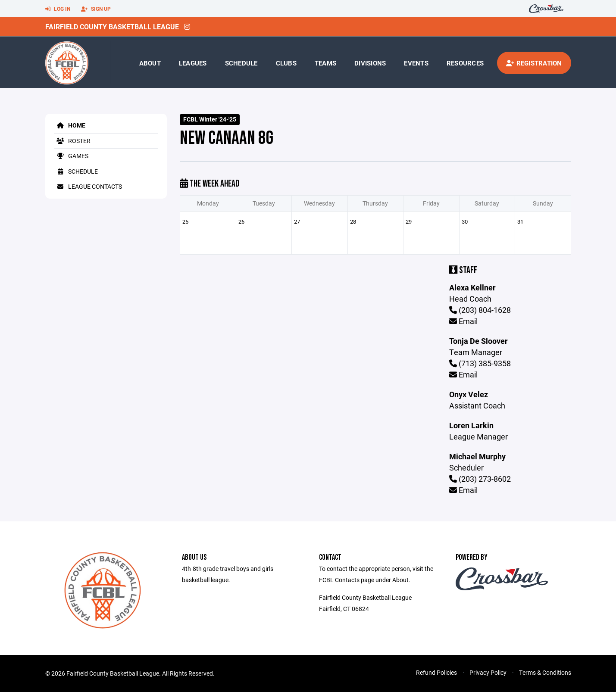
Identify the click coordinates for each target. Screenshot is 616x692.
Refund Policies (436, 672)
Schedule (241, 63)
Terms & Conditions (545, 672)
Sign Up (96, 9)
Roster (72, 141)
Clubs (286, 63)
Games (71, 156)
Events (416, 63)
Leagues (193, 63)
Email (463, 321)
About (150, 63)
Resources (465, 63)
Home (70, 125)
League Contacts (88, 186)
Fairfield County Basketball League (112, 26)
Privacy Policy (488, 672)
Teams (325, 63)
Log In (58, 9)
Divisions (370, 63)
